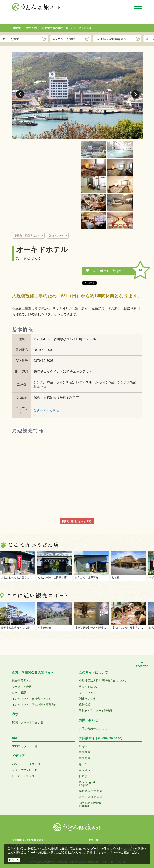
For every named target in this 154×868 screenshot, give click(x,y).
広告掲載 (85, 705)
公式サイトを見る (46, 411)
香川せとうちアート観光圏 (96, 711)
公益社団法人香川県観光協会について (103, 681)
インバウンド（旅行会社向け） (32, 699)
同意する (14, 860)
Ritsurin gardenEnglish (89, 784)
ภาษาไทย (85, 770)
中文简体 (85, 758)
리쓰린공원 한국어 (91, 797)
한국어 (83, 764)
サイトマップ (87, 693)
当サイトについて (90, 687)
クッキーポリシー (107, 852)
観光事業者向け (22, 681)
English (84, 746)
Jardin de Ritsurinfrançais (90, 804)
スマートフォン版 (32, 722)
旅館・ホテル (57, 235)
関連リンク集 (87, 699)
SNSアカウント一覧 (25, 746)
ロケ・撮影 (19, 693)
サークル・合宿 (22, 687)
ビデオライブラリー (25, 776)
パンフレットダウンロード (29, 764)
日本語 (83, 776)
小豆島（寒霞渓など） (27, 235)
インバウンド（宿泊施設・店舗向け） (36, 705)
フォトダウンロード (25, 770)
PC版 (15, 722)
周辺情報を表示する (77, 521)
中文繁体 (85, 752)
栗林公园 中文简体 (91, 791)
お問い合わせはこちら (93, 729)
